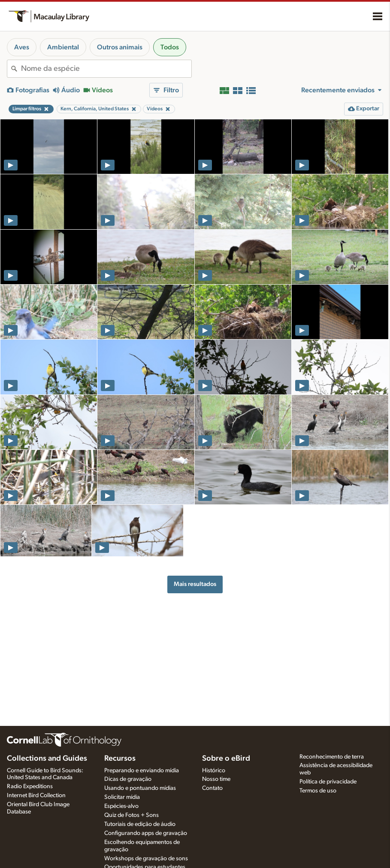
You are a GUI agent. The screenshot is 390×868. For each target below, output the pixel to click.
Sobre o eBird (226, 759)
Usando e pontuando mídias (140, 788)
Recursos (120, 759)
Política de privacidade (328, 782)
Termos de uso (318, 791)
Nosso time (216, 779)
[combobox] (106, 69)
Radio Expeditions (30, 786)
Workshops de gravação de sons (146, 859)
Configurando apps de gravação (146, 833)
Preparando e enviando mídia (142, 771)
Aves (22, 47)
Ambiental (63, 47)
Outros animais (120, 47)
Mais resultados (195, 584)
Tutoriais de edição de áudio (140, 824)
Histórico (214, 771)
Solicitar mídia (122, 797)
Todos (170, 47)
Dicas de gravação (128, 779)
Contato (212, 788)
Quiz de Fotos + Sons (132, 815)
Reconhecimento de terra (332, 757)
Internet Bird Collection (36, 795)
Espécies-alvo (121, 806)
